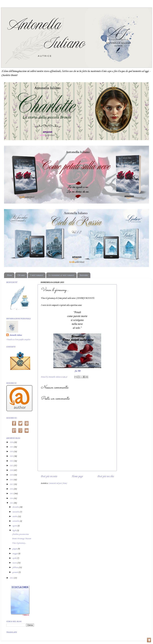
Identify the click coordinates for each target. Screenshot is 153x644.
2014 (12, 498)
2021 (12, 466)
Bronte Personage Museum (22, 539)
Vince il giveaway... (19, 543)
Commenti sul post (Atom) (58, 483)
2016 (12, 489)
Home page (77, 476)
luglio (15, 531)
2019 (12, 475)
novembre (16, 512)
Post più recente (49, 476)
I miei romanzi (37, 275)
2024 (12, 452)
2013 (12, 503)
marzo (15, 563)
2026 (12, 442)
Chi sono (21, 275)
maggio (15, 554)
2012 (12, 578)
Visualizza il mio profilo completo (18, 340)
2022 (12, 461)
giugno (15, 549)
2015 (12, 494)
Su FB (77, 371)
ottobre (15, 517)
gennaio (15, 572)
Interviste (84, 275)
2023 (12, 456)
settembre (16, 521)
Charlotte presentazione (20, 534)
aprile (15, 558)
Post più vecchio (106, 476)
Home (9, 275)
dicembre (16, 507)
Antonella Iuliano (15, 335)
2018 (12, 480)
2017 (12, 484)
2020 (12, 470)
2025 (12, 447)
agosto (15, 526)
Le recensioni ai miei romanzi (61, 275)
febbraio (16, 568)
